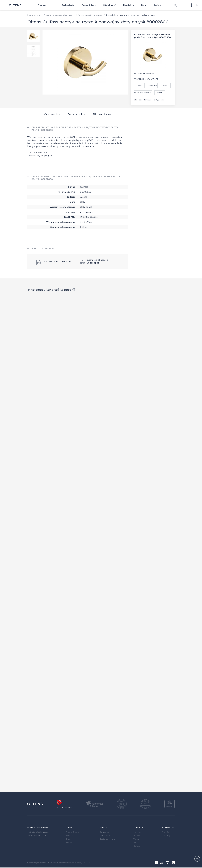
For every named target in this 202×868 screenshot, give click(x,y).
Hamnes (137, 832)
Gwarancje (104, 832)
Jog (135, 842)
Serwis (69, 842)
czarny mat (152, 85)
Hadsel (137, 835)
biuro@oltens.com (41, 832)
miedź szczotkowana (143, 93)
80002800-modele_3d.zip (54, 262)
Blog (144, 5)
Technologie (68, 5)
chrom (139, 85)
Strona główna (34, 15)
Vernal (136, 839)
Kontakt (158, 5)
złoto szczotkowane (143, 100)
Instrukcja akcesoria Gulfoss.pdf (94, 262)
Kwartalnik (129, 5)
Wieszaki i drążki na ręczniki (90, 15)
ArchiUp (166, 832)
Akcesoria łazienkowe (65, 15)
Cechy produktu (76, 114)
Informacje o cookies (61, 863)
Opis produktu (52, 114)
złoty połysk (159, 100)
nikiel (160, 93)
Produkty (45, 5)
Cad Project (167, 835)
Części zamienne (107, 839)
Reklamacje (105, 835)
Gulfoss (137, 846)
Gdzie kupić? (109, 5)
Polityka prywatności (45, 863)
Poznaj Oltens (89, 5)
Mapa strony (32, 863)
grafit (165, 85)
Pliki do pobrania (102, 114)
